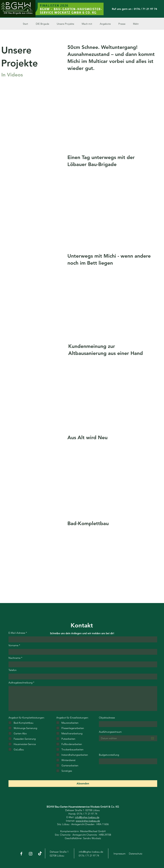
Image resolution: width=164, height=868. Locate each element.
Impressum (120, 854)
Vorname (13, 645)
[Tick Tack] (40, 854)
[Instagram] (31, 854)
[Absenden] (83, 784)
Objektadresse (107, 718)
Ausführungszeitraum (110, 732)
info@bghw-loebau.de (87, 817)
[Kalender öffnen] (153, 738)
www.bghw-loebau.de (88, 821)
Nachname (14, 658)
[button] (67, 24)
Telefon (12, 670)
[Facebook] (21, 854)
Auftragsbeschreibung (20, 683)
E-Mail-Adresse (17, 633)
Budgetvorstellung (109, 755)
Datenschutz (136, 854)
